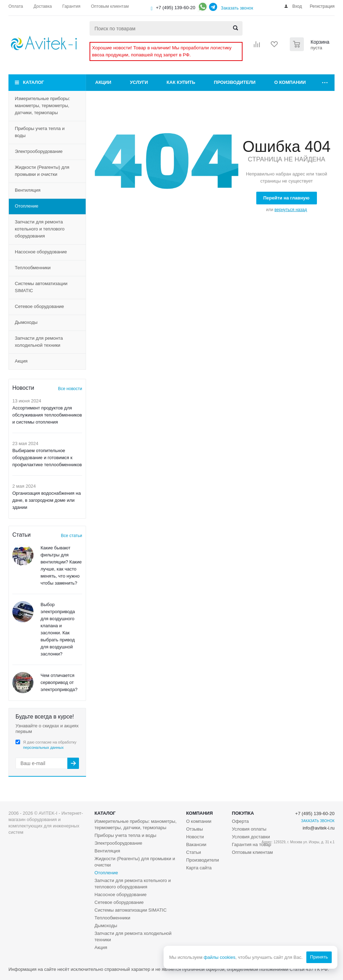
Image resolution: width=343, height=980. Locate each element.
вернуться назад (291, 210)
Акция (21, 361)
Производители (235, 82)
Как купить (181, 82)
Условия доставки (251, 837)
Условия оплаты (249, 829)
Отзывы (195, 829)
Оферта (240, 821)
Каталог (33, 82)
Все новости (70, 389)
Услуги (139, 82)
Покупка (243, 813)
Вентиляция (28, 190)
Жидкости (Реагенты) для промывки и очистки (42, 171)
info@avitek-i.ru (318, 828)
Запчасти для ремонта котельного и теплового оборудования (40, 229)
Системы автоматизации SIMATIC (41, 287)
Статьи (194, 852)
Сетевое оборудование (39, 306)
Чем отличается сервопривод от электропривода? (59, 682)
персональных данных (44, 747)
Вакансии (196, 845)
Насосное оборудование (41, 252)
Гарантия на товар (252, 845)
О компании (290, 82)
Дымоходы (26, 322)
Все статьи (72, 536)
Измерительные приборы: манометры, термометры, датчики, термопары (42, 106)
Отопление (27, 206)
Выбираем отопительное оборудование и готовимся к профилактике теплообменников (47, 458)
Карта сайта (199, 868)
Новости (195, 837)
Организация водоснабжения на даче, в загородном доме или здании (47, 500)
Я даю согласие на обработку (50, 745)
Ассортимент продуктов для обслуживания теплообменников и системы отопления (47, 415)
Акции (103, 82)
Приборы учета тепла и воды (40, 132)
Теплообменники (33, 268)
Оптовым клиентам (252, 852)
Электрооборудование (39, 151)
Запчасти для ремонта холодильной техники (39, 342)
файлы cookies (219, 957)
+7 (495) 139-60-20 (176, 8)
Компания (200, 813)
